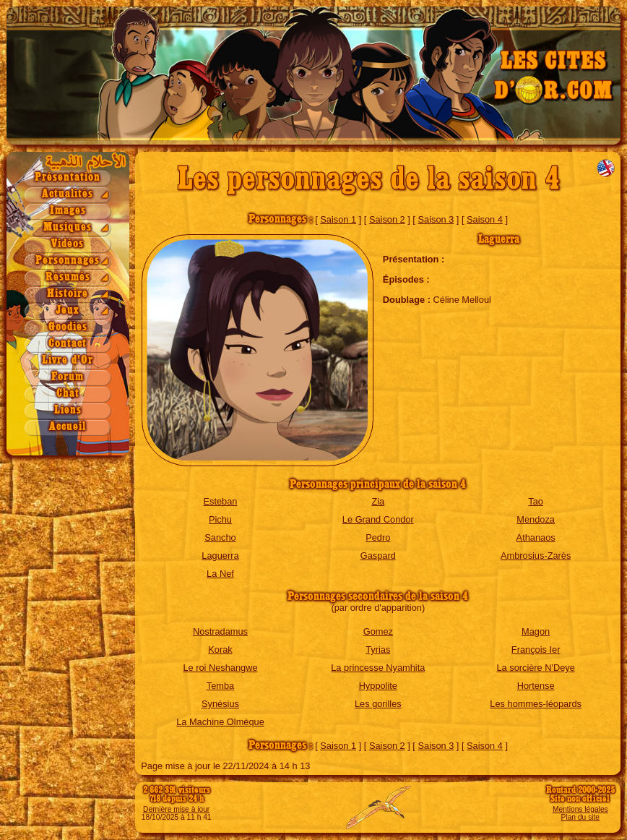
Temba (220, 686)
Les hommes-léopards (536, 704)
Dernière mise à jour (176, 809)
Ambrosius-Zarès (536, 556)
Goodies (68, 327)
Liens (68, 410)
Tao (536, 501)
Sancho (220, 537)
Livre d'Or (68, 360)
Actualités (68, 194)
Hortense (536, 686)
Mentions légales (580, 809)
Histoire (68, 294)
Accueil (68, 427)
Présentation (68, 177)
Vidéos (68, 244)
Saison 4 (485, 219)
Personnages (68, 261)
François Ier (536, 650)
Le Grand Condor (378, 519)
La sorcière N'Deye (535, 668)
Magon (536, 631)
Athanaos (536, 537)
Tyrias (378, 650)
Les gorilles (378, 704)
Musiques (68, 227)
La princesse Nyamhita (378, 668)
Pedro (378, 537)
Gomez (378, 631)
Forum (68, 377)
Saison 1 (338, 219)
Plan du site (580, 817)
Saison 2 (387, 219)
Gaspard (378, 556)
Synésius (220, 704)
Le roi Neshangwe (220, 668)
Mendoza (536, 519)
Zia (378, 501)
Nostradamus (220, 631)
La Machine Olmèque (220, 722)
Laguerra (220, 556)
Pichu (220, 519)
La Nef (220, 574)
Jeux (68, 310)
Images (68, 211)
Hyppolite (378, 686)
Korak (220, 650)
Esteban (220, 501)
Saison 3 (436, 219)
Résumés (68, 277)
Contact (68, 344)
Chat (68, 394)
